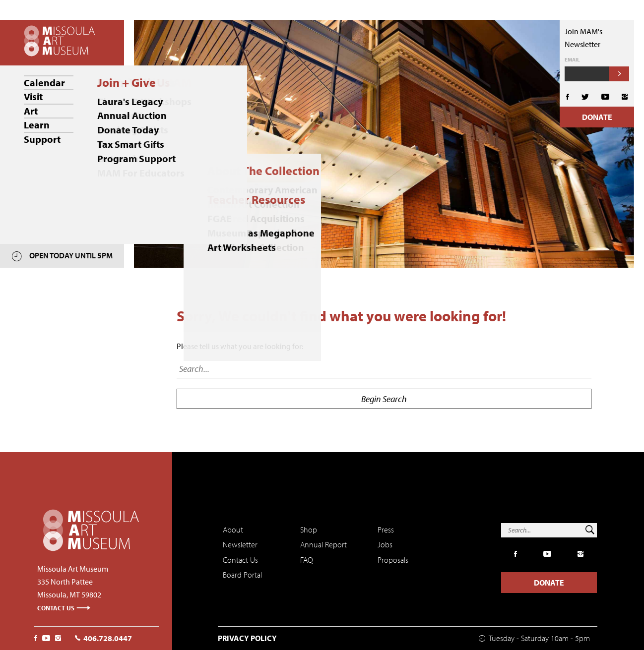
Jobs (385, 544)
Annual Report (323, 544)
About (233, 530)
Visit (33, 96)
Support (42, 138)
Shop (309, 530)
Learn (37, 124)
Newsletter (240, 544)
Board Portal (242, 575)
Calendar (44, 83)
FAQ (307, 560)
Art (31, 110)
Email (572, 60)
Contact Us (64, 608)
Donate (597, 117)
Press (386, 530)
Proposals (393, 560)
